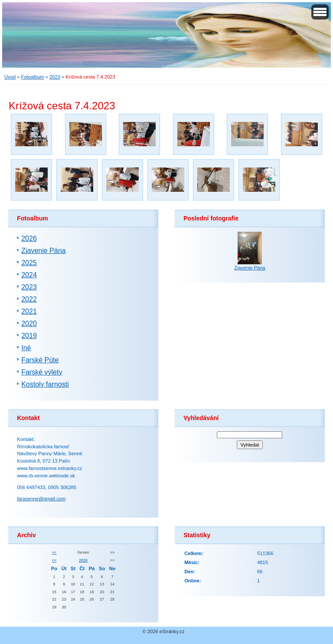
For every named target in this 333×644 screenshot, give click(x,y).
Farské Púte (40, 360)
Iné (26, 348)
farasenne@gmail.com (41, 499)
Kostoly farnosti (45, 384)
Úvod (10, 77)
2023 (55, 77)
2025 (29, 263)
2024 (29, 275)
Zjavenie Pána (43, 251)
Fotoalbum (33, 77)
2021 (29, 311)
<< (54, 552)
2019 (29, 336)
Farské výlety (42, 372)
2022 (29, 299)
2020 (29, 324)
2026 (29, 238)
